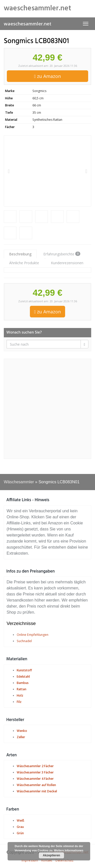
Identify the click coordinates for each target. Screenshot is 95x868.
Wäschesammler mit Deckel (37, 791)
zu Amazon (48, 76)
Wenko (22, 731)
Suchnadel (24, 641)
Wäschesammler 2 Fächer (35, 766)
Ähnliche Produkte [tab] (24, 263)
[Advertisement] (48, 409)
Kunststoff (24, 670)
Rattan (22, 689)
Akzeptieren (51, 855)
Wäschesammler (19, 482)
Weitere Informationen (69, 850)
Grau (20, 827)
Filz (19, 702)
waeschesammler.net (28, 24)
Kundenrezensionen (67, 263)
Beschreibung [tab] (20, 254)
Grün (20, 833)
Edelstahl (23, 677)
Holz (20, 695)
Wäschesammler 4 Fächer (35, 779)
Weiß (21, 820)
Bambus (23, 683)
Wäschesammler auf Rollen (36, 785)
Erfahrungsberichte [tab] (62, 254)
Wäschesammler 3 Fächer (35, 772)
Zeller (21, 737)
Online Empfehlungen (33, 635)
